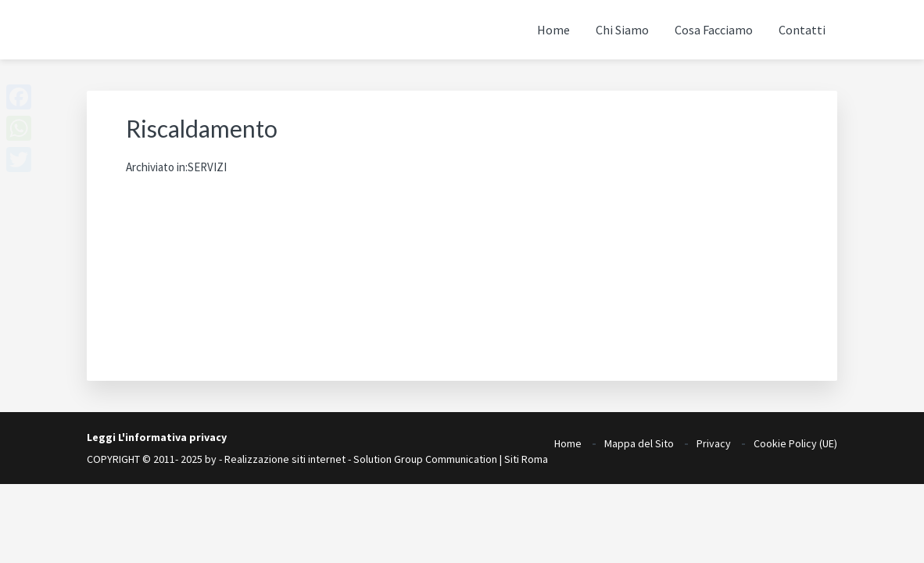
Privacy (714, 439)
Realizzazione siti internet (285, 459)
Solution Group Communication (425, 459)
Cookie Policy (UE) (795, 439)
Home (568, 439)
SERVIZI (207, 167)
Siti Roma (526, 459)
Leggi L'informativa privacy (157, 437)
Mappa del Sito (639, 439)
